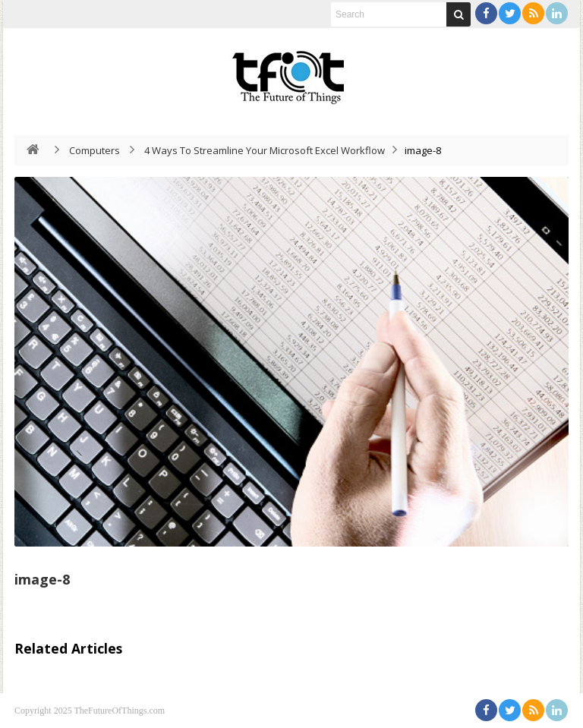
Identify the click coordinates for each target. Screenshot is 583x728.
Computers (95, 150)
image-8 (42, 579)
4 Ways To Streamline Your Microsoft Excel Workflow (265, 150)
